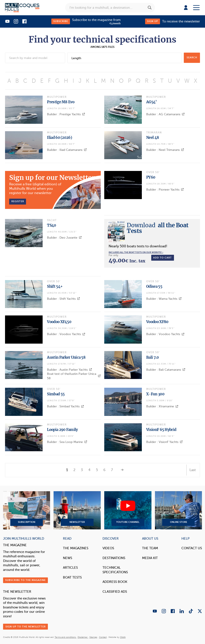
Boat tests (72, 577)
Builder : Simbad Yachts (65, 406)
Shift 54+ (55, 286)
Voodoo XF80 (157, 322)
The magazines (76, 548)
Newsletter (77, 510)
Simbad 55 (56, 394)
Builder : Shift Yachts (63, 299)
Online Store (178, 510)
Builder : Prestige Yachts (66, 114)
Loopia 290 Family (62, 430)
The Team (150, 548)
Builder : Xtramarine (162, 406)
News (68, 558)
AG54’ (151, 102)
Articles (70, 568)
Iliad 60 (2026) (59, 138)
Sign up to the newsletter (26, 627)
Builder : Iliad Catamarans (67, 150)
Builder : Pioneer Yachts (165, 190)
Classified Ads (115, 592)
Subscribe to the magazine (25, 580)
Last (193, 470)
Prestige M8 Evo (61, 102)
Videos (108, 548)
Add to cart (162, 258)
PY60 (151, 177)
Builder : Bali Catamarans (166, 370)
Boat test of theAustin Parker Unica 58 (74, 376)
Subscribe (61, 21)
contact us (192, 548)
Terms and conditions (66, 637)
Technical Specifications (115, 570)
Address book (115, 582)
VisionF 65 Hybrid (161, 430)
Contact (103, 637)
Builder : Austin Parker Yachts (69, 370)
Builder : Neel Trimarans (165, 150)
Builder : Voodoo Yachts (66, 334)
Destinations (114, 558)
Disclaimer (83, 637)
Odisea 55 (154, 286)
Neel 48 (153, 138)
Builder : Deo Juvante (64, 238)
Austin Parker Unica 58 (66, 357)
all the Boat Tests (158, 228)
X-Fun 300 (155, 394)
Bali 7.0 (152, 357)
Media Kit (150, 558)
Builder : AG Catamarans (165, 114)
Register (18, 201)
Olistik (123, 637)
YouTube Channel (128, 510)
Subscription (27, 510)
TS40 (51, 225)
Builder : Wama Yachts (164, 299)
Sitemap (93, 637)
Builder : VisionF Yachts (164, 442)
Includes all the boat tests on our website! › (136, 252)
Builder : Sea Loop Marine (67, 442)
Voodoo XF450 (59, 322)
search (192, 58)
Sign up (153, 21)
